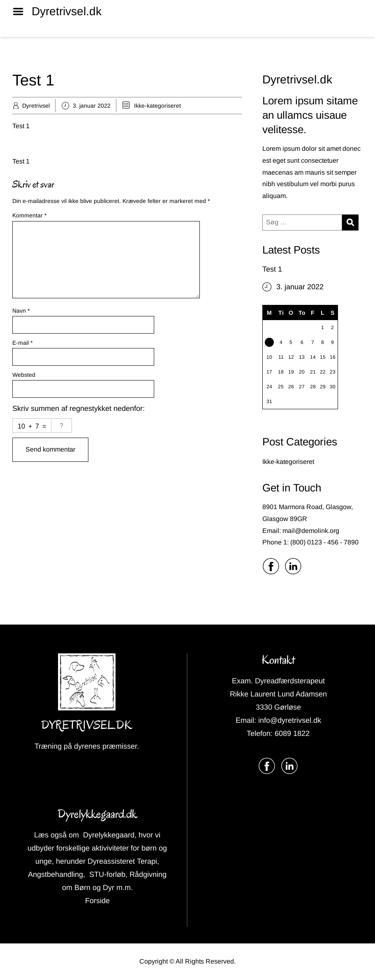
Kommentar (29, 215)
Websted (24, 375)
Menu (21, 12)
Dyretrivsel (36, 106)
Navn (21, 311)
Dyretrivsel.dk (67, 11)
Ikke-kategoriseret (157, 106)
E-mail (22, 343)
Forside (97, 901)
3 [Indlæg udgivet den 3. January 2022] (269, 345)
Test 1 (272, 269)
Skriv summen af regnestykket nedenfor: (79, 408)
